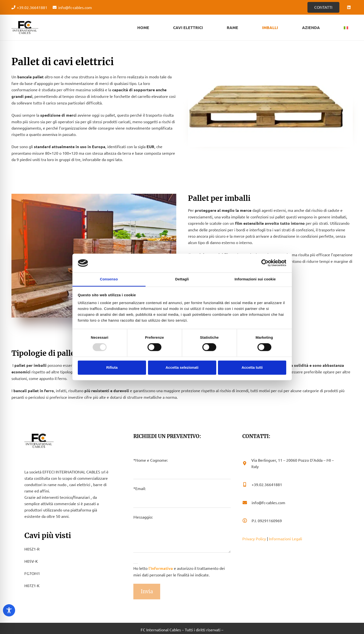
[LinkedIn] (349, 7)
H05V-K (31, 561)
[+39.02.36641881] (247, 484)
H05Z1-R (32, 549)
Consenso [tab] (109, 279)
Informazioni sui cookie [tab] (255, 279)
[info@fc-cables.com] (247, 502)
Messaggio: (182, 534)
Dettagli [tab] (182, 279)
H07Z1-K (32, 585)
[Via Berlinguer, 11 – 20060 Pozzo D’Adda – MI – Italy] (247, 463)
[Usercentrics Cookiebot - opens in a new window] (265, 263)
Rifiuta (112, 367)
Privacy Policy (254, 539)
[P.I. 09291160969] (247, 521)
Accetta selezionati (182, 367)
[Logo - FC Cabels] (25, 28)
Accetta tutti (252, 367)
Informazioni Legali (285, 539)
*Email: (182, 497)
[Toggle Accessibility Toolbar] (9, 610)
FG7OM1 (32, 573)
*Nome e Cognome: (182, 468)
